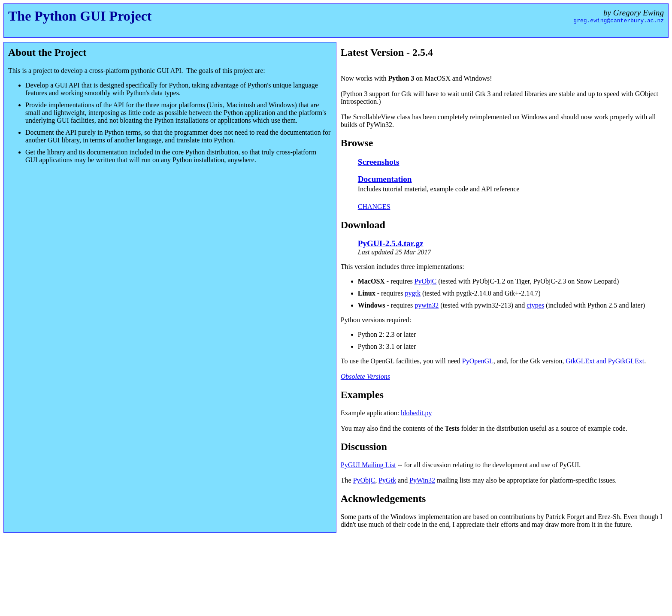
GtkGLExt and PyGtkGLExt (605, 361)
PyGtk (387, 480)
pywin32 (427, 305)
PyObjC (426, 281)
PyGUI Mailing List (368, 465)
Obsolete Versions (365, 376)
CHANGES (374, 207)
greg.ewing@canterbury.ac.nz (619, 21)
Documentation (385, 179)
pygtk (413, 293)
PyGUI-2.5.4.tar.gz (391, 243)
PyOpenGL (478, 361)
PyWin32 (422, 480)
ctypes (535, 305)
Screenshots (379, 162)
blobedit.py (416, 413)
